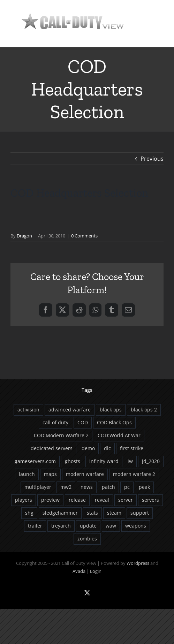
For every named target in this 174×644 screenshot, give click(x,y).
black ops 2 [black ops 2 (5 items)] (144, 410)
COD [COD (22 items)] (83, 422)
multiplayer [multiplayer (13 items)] (38, 487)
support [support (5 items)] (140, 513)
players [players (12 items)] (24, 500)
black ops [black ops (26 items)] (111, 410)
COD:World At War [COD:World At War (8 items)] (119, 435)
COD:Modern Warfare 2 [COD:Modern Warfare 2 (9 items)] (61, 435)
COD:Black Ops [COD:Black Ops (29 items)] (114, 422)
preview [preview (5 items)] (50, 500)
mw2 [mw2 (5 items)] (66, 487)
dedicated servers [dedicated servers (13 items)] (52, 448)
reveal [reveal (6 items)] (102, 500)
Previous (152, 159)
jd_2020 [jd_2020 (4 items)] (151, 461)
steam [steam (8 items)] (114, 513)
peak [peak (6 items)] (144, 487)
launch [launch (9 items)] (27, 474)
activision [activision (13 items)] (28, 410)
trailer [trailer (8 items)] (35, 526)
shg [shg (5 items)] (29, 513)
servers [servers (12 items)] (150, 500)
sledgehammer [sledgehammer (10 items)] (60, 513)
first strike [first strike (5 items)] (132, 448)
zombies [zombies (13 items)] (87, 539)
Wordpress (138, 563)
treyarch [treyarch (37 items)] (61, 526)
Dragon (24, 236)
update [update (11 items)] (88, 526)
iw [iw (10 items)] (130, 461)
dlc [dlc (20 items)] (107, 448)
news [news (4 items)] (87, 487)
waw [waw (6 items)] (111, 526)
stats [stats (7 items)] (92, 513)
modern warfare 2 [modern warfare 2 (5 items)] (134, 474)
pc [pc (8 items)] (127, 487)
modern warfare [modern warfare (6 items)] (85, 474)
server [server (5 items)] (126, 500)
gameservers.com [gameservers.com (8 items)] (35, 461)
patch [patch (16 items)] (108, 487)
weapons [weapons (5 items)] (136, 526)
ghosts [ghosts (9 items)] (73, 461)
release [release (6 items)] (77, 500)
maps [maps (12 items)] (50, 474)
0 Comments (84, 236)
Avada (79, 571)
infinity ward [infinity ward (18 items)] (104, 461)
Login (96, 571)
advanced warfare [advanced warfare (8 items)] (70, 410)
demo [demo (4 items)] (88, 448)
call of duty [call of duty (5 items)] (55, 422)
